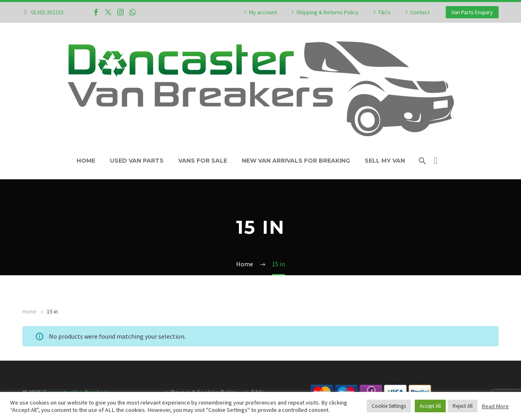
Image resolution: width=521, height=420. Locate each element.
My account (263, 12)
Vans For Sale (203, 161)
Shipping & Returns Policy (327, 12)
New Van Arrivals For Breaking (296, 161)
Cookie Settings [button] (389, 406)
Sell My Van (385, 161)
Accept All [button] (430, 406)
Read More (495, 406)
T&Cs (384, 12)
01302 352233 (47, 12)
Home (86, 161)
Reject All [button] (463, 406)
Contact (420, 12)
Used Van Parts (137, 161)
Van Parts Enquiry (472, 12)
